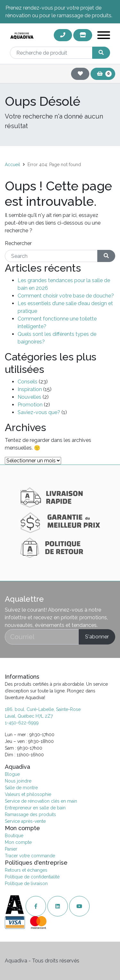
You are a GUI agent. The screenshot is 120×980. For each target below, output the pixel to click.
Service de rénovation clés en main (41, 801)
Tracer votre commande (30, 856)
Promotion (30, 405)
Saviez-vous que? (39, 412)
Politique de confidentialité (32, 877)
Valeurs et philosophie (28, 794)
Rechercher (18, 243)
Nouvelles (29, 397)
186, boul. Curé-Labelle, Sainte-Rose (43, 709)
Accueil (12, 165)
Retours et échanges (26, 870)
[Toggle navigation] (104, 36)
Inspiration (30, 389)
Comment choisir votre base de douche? (66, 296)
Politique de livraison (26, 884)
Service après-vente (25, 821)
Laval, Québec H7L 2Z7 (29, 716)
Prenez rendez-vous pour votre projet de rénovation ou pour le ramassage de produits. (59, 12)
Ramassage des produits (30, 814)
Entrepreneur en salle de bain (35, 808)
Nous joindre (18, 781)
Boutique (14, 836)
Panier (11, 849)
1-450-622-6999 (22, 723)
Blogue (12, 774)
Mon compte (18, 842)
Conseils (28, 382)
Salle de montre (21, 788)
